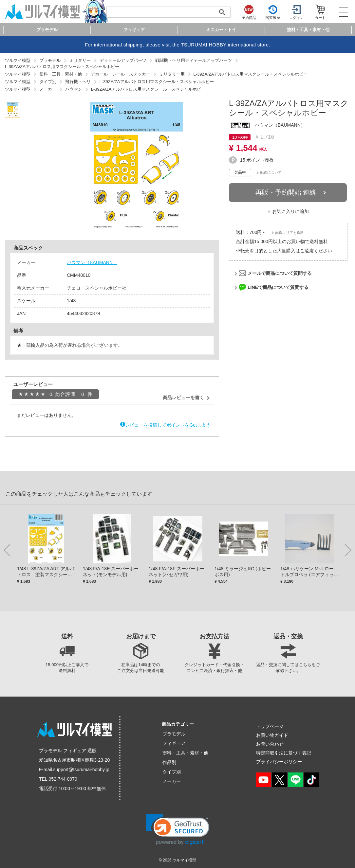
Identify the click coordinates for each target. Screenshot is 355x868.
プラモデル (174, 734)
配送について (271, 172)
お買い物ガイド (272, 735)
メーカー (172, 781)
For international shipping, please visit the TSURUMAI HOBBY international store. (177, 45)
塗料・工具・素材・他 (185, 753)
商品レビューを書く (183, 398)
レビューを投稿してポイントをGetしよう (168, 425)
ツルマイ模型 (184, 860)
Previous (8, 550)
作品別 (169, 762)
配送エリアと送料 (290, 233)
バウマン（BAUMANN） (92, 262)
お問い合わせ (270, 744)
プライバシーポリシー (279, 762)
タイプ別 (172, 772)
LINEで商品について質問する (278, 287)
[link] (178, 830)
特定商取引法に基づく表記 (284, 753)
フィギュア (174, 743)
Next (347, 550)
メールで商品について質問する (280, 273)
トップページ (270, 726)
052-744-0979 (63, 779)
